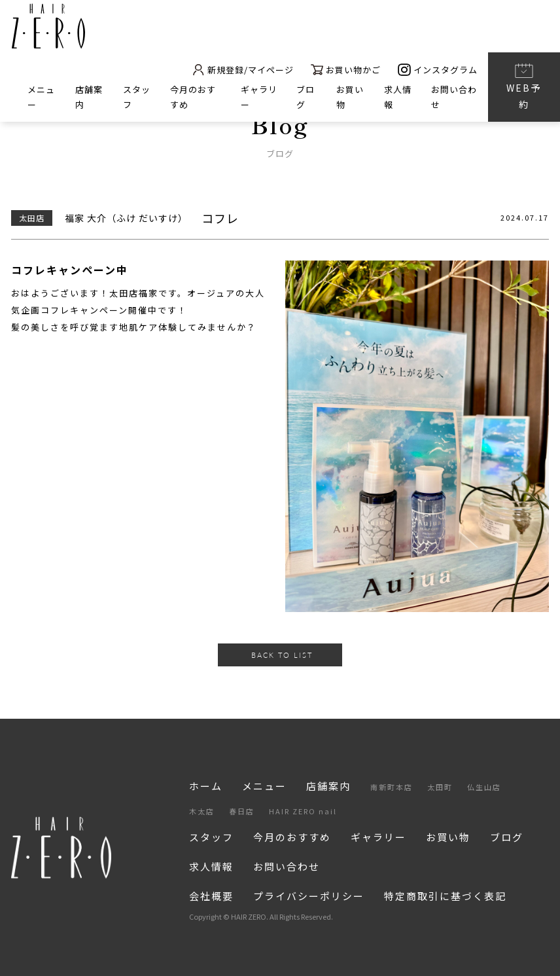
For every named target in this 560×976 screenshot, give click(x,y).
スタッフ (211, 837)
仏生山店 (484, 787)
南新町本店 (392, 787)
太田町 (440, 787)
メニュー (264, 786)
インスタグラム (437, 70)
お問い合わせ (287, 866)
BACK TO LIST (282, 655)
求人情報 (211, 866)
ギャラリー (378, 837)
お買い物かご (346, 70)
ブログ (507, 837)
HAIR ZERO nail (303, 811)
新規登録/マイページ (242, 70)
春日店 (242, 811)
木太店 (202, 811)
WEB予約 (524, 86)
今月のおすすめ (292, 837)
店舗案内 (328, 786)
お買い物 (448, 837)
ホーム (206, 786)
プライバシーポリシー (309, 896)
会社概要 (211, 896)
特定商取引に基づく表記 (445, 896)
